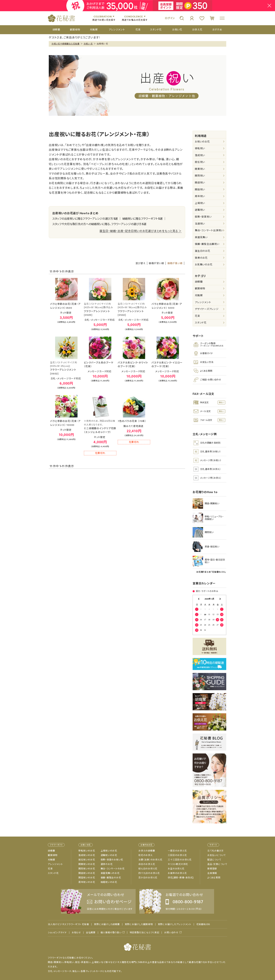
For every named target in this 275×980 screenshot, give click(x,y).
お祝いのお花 (202, 142)
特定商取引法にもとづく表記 (145, 933)
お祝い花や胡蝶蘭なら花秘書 (66, 44)
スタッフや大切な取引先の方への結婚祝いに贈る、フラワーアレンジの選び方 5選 (99, 224)
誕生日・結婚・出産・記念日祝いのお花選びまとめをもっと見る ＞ (141, 231)
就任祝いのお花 (87, 860)
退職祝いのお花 (109, 855)
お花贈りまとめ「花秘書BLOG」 (211, 572)
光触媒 (199, 295)
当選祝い (200, 224)
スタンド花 (201, 323)
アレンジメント (203, 302)
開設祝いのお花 (87, 878)
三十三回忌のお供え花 (180, 860)
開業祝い (200, 169)
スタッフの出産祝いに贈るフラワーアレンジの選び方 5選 (85, 219)
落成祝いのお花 (87, 855)
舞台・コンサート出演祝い (209, 230)
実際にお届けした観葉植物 (139, 924)
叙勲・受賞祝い (203, 217)
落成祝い (200, 155)
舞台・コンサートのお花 (113, 869)
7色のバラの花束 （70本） (132, 421)
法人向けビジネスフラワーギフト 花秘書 (68, 924)
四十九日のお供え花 (149, 873)
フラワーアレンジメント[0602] (66, 368)
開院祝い (200, 176)
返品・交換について (217, 864)
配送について (214, 860)
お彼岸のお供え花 (177, 873)
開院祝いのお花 (87, 869)
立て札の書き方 (215, 851)
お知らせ (76, 933)
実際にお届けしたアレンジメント (175, 924)
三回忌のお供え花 (177, 855)
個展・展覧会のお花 (111, 878)
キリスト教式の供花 (178, 864)
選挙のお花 (107, 864)
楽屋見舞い (201, 237)
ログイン (170, 18)
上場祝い (200, 203)
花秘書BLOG (203, 924)
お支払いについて (217, 855)
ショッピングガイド (57, 933)
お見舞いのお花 (204, 265)
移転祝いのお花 (87, 851)
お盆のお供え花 (176, 869)
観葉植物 (200, 288)
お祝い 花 (88, 44)
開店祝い (200, 183)
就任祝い (200, 162)
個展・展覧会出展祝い (207, 244)
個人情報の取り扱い (111, 932)
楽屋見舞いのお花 (110, 873)
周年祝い (200, 196)
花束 (197, 316)
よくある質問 (214, 878)
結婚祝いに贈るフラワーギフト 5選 (142, 219)
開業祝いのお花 (87, 864)
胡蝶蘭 (199, 282)
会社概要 (91, 933)
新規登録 (212, 869)
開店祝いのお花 (87, 873)
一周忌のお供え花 (177, 851)
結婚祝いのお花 (109, 882)
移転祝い (200, 148)
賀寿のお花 (201, 258)
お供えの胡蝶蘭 (147, 851)
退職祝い (200, 210)
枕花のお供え (146, 855)
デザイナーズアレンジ (207, 309)
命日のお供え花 (147, 864)
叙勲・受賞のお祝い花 (112, 860)
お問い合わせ (171, 932)
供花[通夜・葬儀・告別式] (181, 878)
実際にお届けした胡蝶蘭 (107, 924)
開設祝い (200, 189)
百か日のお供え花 (148, 878)
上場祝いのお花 (109, 851)
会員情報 (212, 873)
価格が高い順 (175, 263)
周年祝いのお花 (87, 882)
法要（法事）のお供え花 (150, 860)
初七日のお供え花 (148, 869)
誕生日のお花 (203, 251)
